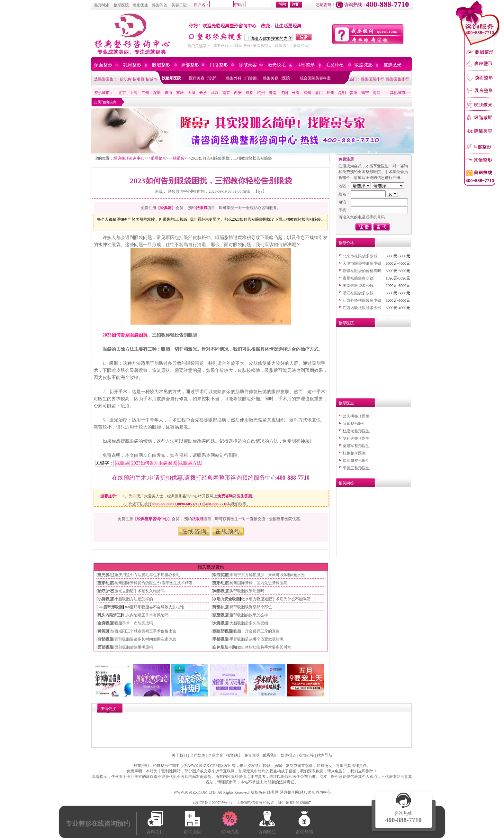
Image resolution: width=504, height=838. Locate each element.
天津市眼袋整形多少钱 (362, 263)
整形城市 (102, 5)
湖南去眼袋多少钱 (358, 286)
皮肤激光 (392, 65)
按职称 (126, 79)
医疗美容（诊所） (204, 78)
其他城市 (398, 93)
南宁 (365, 93)
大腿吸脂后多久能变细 (249, 623)
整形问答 (160, 5)
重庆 (180, 93)
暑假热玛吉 (262, 46)
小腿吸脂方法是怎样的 (134, 599)
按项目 (139, 79)
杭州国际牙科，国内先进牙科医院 (258, 583)
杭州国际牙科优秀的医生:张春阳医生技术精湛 (153, 583)
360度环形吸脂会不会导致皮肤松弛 (154, 607)
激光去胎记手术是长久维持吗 (139, 591)
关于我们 (179, 755)
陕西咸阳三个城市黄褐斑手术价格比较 (143, 631)
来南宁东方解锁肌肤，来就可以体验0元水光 (267, 575)
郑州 (330, 93)
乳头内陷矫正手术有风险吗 (145, 615)
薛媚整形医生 (354, 424)
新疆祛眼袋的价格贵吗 (362, 271)
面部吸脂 (105, 647)
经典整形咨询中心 (129, 158)
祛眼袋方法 (190, 463)
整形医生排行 (398, 79)
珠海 (168, 93)
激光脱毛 (277, 65)
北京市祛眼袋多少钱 (360, 256)
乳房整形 (132, 65)
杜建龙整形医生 (356, 431)
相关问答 (346, 483)
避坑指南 (242, 46)
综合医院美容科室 (315, 78)
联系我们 (270, 755)
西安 (238, 93)
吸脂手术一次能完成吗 (134, 623)
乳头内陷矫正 (109, 615)
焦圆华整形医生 (356, 461)
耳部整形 (306, 65)
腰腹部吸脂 (222, 631)
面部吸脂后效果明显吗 (134, 647)
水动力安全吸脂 (226, 599)
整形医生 (140, 5)
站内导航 (325, 755)
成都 (249, 93)
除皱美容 (248, 65)
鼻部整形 (190, 65)
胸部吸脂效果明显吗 (247, 591)
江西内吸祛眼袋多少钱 (362, 308)
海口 (377, 93)
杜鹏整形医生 (354, 453)
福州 (307, 93)
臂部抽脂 (221, 607)
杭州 (261, 93)
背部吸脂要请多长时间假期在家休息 (145, 639)
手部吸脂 (221, 639)
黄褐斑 (104, 631)
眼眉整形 (161, 65)
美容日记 (179, 5)
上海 (134, 93)
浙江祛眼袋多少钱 (358, 293)
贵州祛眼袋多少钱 (358, 278)
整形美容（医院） (278, 78)
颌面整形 (103, 65)
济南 (273, 93)
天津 (192, 93)
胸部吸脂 (221, 591)
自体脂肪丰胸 (224, 647)
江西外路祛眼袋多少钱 (362, 300)
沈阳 (284, 93)
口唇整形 (219, 65)
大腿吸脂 (221, 623)
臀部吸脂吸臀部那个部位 (251, 607)
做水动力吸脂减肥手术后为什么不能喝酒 (276, 599)
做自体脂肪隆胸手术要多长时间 (264, 647)
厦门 (319, 93)
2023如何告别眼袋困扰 (125, 335)
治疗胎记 (105, 591)
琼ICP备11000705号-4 (212, 803)
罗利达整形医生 (356, 438)
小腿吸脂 (105, 599)
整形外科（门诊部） (243, 78)
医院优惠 (221, 575)
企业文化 (216, 755)
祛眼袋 (179, 158)
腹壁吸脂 (221, 615)
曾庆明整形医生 (356, 416)
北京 (122, 93)
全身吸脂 (105, 623)
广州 (145, 93)
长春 (296, 93)
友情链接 (306, 755)
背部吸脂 (105, 639)
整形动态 (105, 583)
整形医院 (121, 5)
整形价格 (346, 243)
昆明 (342, 93)
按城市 (151, 79)
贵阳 (354, 93)
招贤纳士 (234, 755)
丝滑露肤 (283, 46)
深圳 (157, 93)
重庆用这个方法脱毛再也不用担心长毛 (147, 575)
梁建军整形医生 (356, 446)
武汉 (215, 93)
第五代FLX (223, 46)
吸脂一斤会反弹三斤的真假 (256, 631)
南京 (226, 93)
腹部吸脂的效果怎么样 (249, 615)
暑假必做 (301, 46)
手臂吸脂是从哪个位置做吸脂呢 (256, 639)
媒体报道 (288, 755)
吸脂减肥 (364, 65)
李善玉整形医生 (356, 468)
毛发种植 (335, 65)
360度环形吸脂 (110, 607)
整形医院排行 (373, 79)
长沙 (203, 93)
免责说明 (252, 755)
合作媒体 (198, 755)
